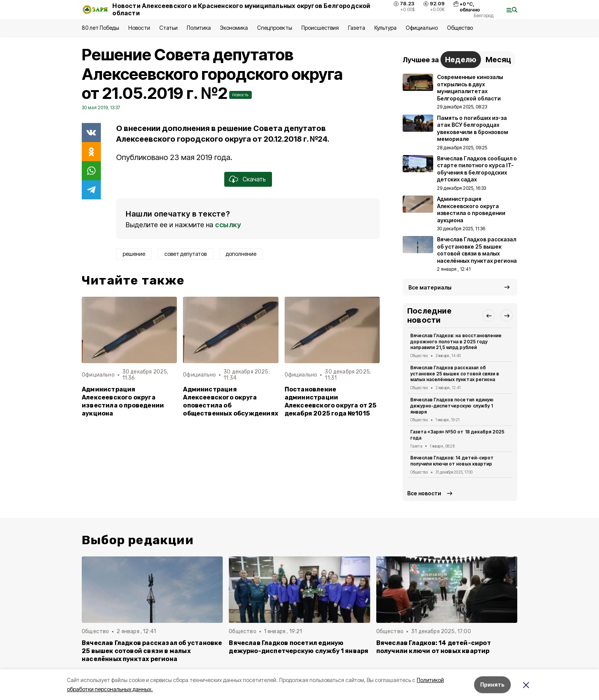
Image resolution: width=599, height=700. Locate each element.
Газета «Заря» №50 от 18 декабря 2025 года (457, 435)
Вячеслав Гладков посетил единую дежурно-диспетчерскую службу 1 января (452, 406)
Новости (139, 28)
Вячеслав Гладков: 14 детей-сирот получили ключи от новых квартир (452, 461)
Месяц (498, 60)
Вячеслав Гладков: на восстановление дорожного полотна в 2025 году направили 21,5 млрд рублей (456, 342)
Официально (422, 28)
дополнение (241, 254)
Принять (492, 685)
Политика (199, 28)
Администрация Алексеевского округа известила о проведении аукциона (123, 401)
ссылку (228, 225)
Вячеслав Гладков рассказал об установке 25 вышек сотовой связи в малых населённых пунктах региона (455, 374)
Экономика (234, 28)
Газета (357, 28)
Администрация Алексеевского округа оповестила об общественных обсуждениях (231, 401)
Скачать (254, 179)
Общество (460, 28)
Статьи (168, 28)
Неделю (461, 60)
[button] (489, 315)
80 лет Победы (100, 28)
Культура (385, 28)
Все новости (424, 493)
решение (134, 254)
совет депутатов (185, 254)
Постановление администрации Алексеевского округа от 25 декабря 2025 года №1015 (331, 401)
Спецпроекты (274, 28)
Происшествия (320, 28)
